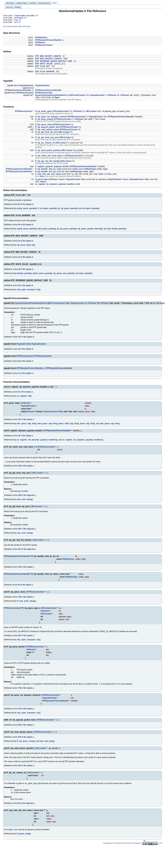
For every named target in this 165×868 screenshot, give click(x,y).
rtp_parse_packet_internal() (90, 231)
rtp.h (17, 21)
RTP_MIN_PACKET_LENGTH (48, 58)
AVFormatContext (77, 97)
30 (19, 351)
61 (19, 394)
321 (20, 551)
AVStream (112, 97)
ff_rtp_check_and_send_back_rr (50, 158)
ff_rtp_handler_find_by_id (47, 173)
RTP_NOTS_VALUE (44, 66)
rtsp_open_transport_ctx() (29, 291)
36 (19, 287)
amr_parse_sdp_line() (27, 425)
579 (20, 739)
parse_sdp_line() (87, 425)
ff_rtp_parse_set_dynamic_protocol (51, 119)
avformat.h (20, 19)
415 (20, 711)
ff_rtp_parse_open (43, 113)
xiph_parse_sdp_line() (110, 425)
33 (19, 259)
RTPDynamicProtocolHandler (48, 92)
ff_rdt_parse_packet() (47, 210)
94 (19, 226)
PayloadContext (26, 87)
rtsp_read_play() (47, 743)
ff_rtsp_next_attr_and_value (48, 176)
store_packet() (86, 275)
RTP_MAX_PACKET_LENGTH (48, 61)
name (75, 171)
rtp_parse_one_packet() (64, 275)
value (101, 176)
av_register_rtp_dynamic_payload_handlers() (83, 442)
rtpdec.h (29, 206)
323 (20, 767)
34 (19, 243)
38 (19, 271)
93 (19, 206)
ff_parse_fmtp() (24, 836)
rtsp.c (42, 178)
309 (20, 497)
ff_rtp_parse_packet (44, 121)
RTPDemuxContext (44, 47)
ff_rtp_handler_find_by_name (48, 171)
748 (20, 599)
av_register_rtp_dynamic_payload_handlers (55, 186)
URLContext (91, 113)
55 (19, 438)
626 (20, 727)
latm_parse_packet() (47, 231)
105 (20, 569)
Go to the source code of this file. (17, 28)
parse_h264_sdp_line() (69, 425)
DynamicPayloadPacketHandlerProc (51, 97)
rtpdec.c (29, 394)
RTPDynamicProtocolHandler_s (49, 42)
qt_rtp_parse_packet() (68, 210)
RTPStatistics (41, 39)
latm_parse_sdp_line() (47, 425)
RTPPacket (40, 44)
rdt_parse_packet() (91, 210)
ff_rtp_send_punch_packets (48, 152)
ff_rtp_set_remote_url (45, 145)
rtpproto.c (31, 497)
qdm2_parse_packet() (42, 275)
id (63, 173)
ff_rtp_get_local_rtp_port (46, 134)
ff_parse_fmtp (41, 181)
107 (20, 339)
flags (57, 99)
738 (20, 690)
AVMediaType (90, 171)
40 (19, 363)
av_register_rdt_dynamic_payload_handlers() (37, 442)
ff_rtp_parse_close (44, 126)
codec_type (102, 171)
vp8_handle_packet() (117, 231)
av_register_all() (24, 398)
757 (20, 421)
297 (20, 531)
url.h (17, 24)
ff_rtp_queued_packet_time (47, 129)
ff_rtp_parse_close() (26, 743)
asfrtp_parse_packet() (27, 210)
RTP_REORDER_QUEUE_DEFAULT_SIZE (54, 63)
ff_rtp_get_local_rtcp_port (47, 139)
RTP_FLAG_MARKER (45, 73)
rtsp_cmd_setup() (25, 501)
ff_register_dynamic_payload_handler (52, 168)
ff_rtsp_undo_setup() (26, 603)
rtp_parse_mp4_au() (26, 247)
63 (19, 805)
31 (19, 375)
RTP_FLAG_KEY (43, 68)
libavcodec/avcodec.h (26, 16)
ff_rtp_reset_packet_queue (47, 131)
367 (20, 637)
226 (20, 468)
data (83, 181)
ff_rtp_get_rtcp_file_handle (47, 163)
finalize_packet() (24, 275)
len (50, 99)
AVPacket (125, 97)
